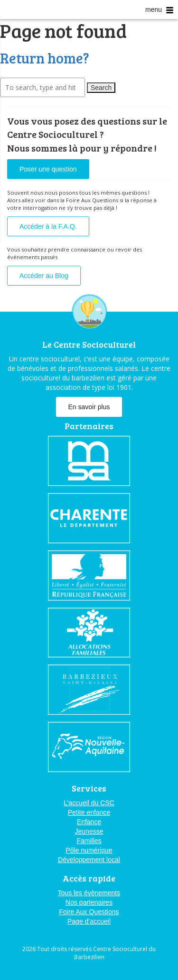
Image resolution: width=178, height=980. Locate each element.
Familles (89, 841)
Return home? (45, 58)
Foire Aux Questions (89, 912)
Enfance (89, 822)
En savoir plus (89, 407)
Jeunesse (89, 831)
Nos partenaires (89, 902)
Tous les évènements (89, 893)
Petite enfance (89, 812)
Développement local (89, 860)
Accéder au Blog (44, 276)
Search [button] (101, 88)
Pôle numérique (89, 850)
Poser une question (48, 169)
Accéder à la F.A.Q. (48, 226)
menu (159, 10)
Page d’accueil (89, 921)
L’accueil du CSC (89, 803)
